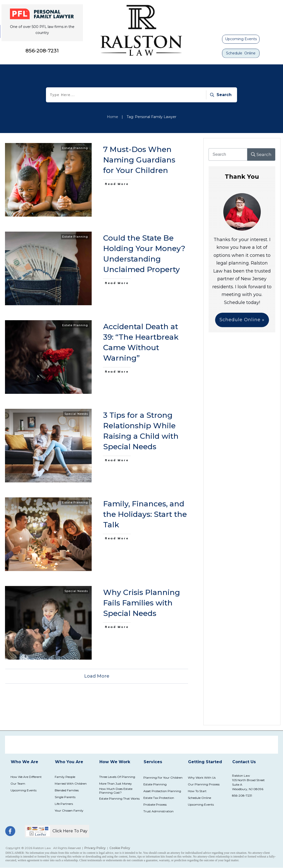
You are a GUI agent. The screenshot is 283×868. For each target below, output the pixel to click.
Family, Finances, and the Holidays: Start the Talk (145, 514)
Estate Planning (75, 148)
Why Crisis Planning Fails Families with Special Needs (142, 603)
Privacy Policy (95, 848)
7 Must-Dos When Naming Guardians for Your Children (139, 160)
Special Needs (76, 414)
